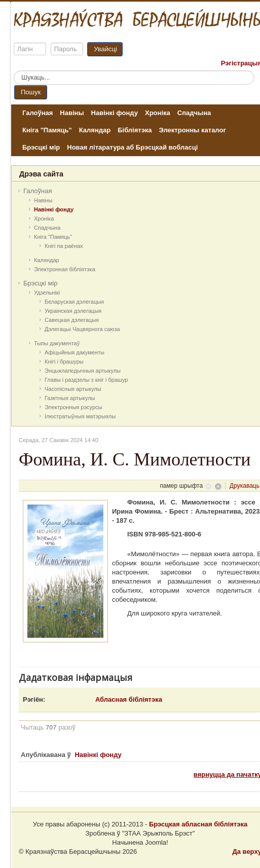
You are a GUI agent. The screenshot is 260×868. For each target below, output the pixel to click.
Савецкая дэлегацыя (72, 320)
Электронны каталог (193, 130)
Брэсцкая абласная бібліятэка (198, 824)
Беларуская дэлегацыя (74, 302)
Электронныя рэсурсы (73, 407)
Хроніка (158, 113)
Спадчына (194, 113)
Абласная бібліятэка (129, 699)
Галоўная (38, 113)
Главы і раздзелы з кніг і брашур (86, 380)
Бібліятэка (135, 130)
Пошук (31, 92)
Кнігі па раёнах (64, 246)
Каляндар (95, 130)
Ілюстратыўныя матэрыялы (80, 416)
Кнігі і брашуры (64, 361)
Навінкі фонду (115, 113)
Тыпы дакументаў (57, 343)
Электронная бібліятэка (65, 269)
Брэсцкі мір (41, 147)
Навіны (72, 113)
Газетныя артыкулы (70, 398)
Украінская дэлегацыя (73, 311)
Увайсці (105, 49)
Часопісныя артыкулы (73, 389)
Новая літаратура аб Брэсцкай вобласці (132, 147)
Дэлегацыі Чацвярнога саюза (82, 329)
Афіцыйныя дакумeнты (75, 352)
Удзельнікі (47, 293)
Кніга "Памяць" (47, 130)
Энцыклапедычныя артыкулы (83, 371)
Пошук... (14, 71)
